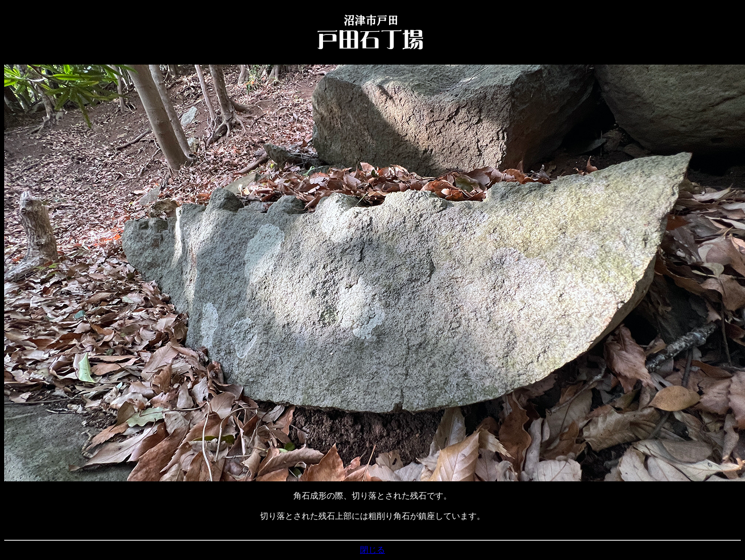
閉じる (372, 550)
